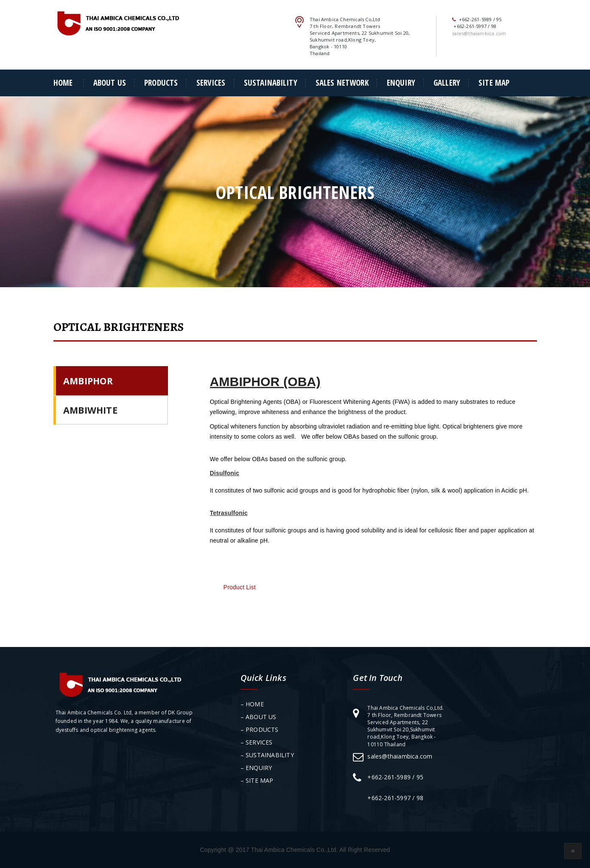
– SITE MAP (257, 780)
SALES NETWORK (342, 83)
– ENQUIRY (256, 768)
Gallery (447, 83)
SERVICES (211, 83)
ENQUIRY (401, 83)
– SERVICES (257, 742)
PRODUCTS (161, 83)
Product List (239, 587)
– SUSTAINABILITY (267, 755)
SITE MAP (494, 83)
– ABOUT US (259, 717)
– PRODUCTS (260, 729)
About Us (110, 83)
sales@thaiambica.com (400, 756)
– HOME (252, 704)
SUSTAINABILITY (271, 83)
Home (63, 83)
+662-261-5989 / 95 (395, 777)
